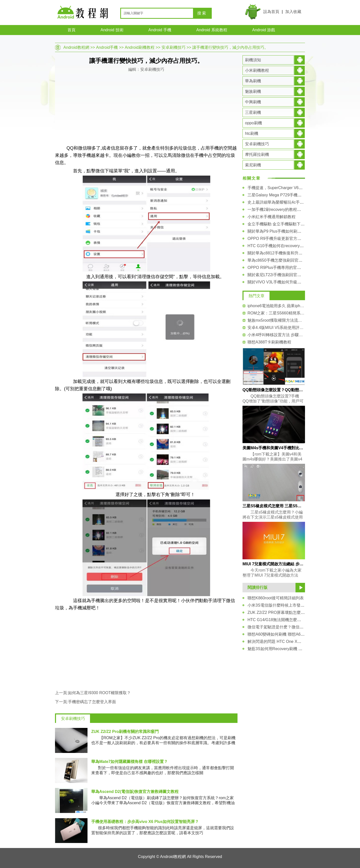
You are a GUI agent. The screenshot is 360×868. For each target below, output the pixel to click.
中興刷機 (253, 102)
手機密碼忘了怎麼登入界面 (92, 702)
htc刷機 (252, 133)
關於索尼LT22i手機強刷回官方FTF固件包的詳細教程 (294, 275)
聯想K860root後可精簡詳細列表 (276, 598)
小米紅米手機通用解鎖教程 (271, 217)
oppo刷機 (253, 123)
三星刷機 (253, 112)
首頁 (71, 30)
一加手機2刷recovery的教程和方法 (278, 209)
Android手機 (107, 47)
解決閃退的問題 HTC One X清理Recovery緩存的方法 (295, 641)
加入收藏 (293, 12)
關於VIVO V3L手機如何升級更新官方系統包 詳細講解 (295, 282)
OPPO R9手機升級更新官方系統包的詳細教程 (288, 239)
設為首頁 (271, 12)
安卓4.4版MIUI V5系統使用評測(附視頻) (276, 328)
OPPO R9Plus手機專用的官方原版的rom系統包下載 (294, 268)
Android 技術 (112, 30)
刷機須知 (253, 60)
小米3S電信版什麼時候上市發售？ (278, 605)
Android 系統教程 (212, 30)
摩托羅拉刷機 (257, 154)
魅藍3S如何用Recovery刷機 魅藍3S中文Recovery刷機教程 (300, 649)
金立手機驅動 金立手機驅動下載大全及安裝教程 (290, 224)
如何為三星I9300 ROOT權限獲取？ (99, 693)
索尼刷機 (253, 165)
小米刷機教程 (257, 70)
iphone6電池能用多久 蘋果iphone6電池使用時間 (276, 306)
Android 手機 (160, 30)
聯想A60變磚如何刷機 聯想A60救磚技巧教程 (287, 634)
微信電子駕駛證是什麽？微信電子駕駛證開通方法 (291, 627)
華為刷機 (253, 81)
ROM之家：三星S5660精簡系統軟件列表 (276, 313)
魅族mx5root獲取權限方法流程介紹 (276, 320)
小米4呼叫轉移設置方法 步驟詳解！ (276, 335)
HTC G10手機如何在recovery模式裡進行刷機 (288, 246)
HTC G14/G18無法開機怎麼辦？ (276, 620)
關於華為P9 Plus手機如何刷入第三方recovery (288, 231)
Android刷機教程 (140, 47)
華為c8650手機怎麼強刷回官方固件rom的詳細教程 (292, 260)
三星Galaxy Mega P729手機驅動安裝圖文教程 (288, 195)
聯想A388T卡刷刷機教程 (269, 342)
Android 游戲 (264, 30)
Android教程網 (76, 47)
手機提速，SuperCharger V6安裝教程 (281, 188)
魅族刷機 (253, 91)
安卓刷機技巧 (173, 47)
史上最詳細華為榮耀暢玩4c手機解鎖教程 (284, 202)
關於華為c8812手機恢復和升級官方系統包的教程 (291, 253)
